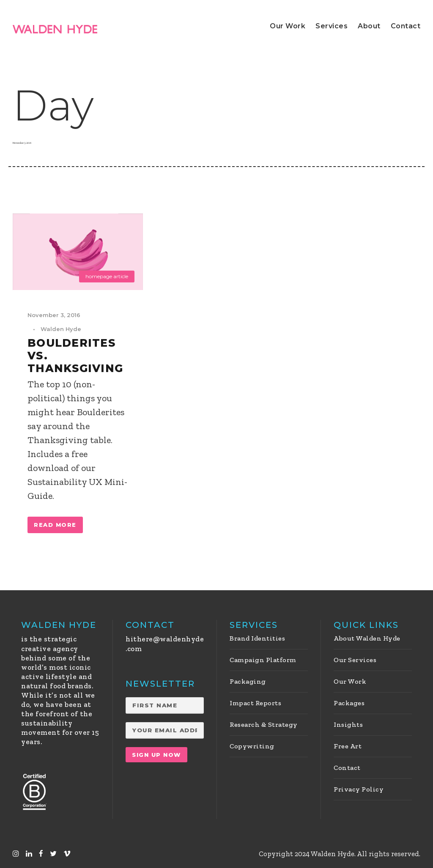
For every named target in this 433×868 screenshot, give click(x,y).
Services (332, 26)
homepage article (107, 276)
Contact (406, 26)
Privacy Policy (359, 789)
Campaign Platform (263, 660)
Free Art (348, 746)
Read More (55, 525)
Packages (349, 703)
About (369, 26)
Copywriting (252, 746)
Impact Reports (255, 703)
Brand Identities (257, 638)
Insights (348, 724)
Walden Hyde (61, 329)
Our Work (288, 26)
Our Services (355, 660)
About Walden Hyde (367, 638)
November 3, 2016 (54, 315)
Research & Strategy (264, 724)
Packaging (248, 681)
